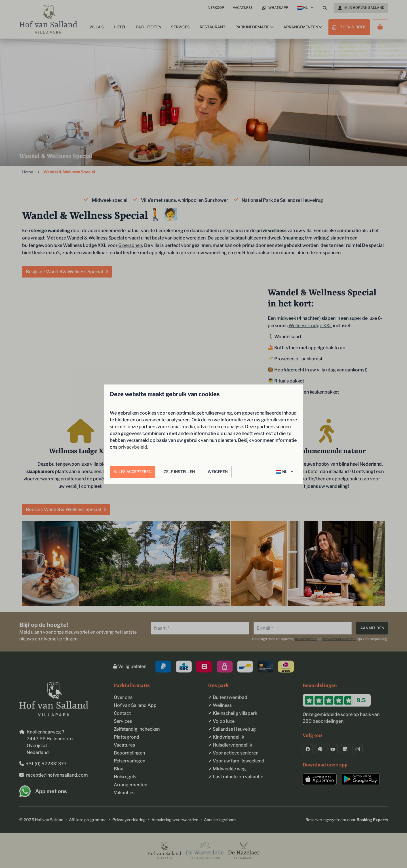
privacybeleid (133, 447)
